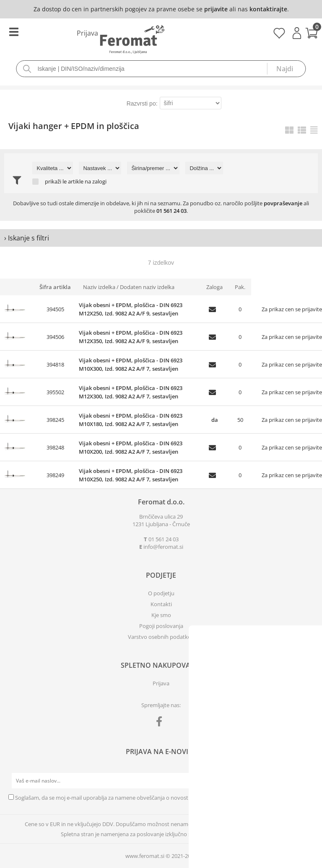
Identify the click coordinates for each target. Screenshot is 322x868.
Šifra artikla (55, 287)
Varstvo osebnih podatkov (161, 637)
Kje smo (161, 615)
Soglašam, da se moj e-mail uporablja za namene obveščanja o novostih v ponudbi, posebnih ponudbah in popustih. (160, 798)
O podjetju (161, 593)
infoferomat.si (163, 547)
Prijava (297, 33)
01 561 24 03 (171, 211)
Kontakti (161, 604)
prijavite (216, 9)
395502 (55, 392)
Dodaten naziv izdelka (147, 287)
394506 (55, 337)
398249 (55, 475)
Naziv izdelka (99, 287)
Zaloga (214, 287)
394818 (55, 364)
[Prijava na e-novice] (306, 781)
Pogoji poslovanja (161, 626)
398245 (55, 420)
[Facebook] (161, 723)
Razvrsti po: (142, 103)
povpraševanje (283, 203)
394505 (55, 309)
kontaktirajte (268, 9)
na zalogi (96, 182)
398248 (55, 447)
